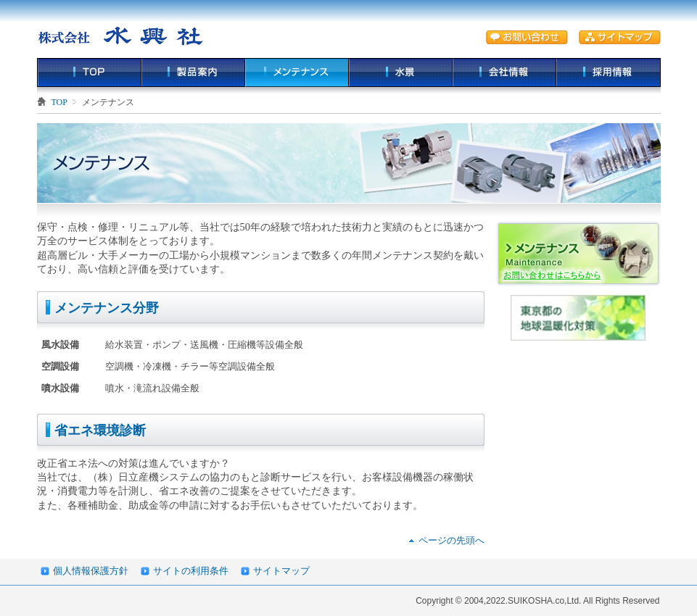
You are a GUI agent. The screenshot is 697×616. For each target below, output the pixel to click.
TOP (89, 72)
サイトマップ (281, 571)
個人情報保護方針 (91, 571)
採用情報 (609, 72)
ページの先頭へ (451, 540)
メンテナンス (297, 72)
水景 (401, 72)
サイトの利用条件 (191, 571)
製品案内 (193, 72)
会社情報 (504, 72)
